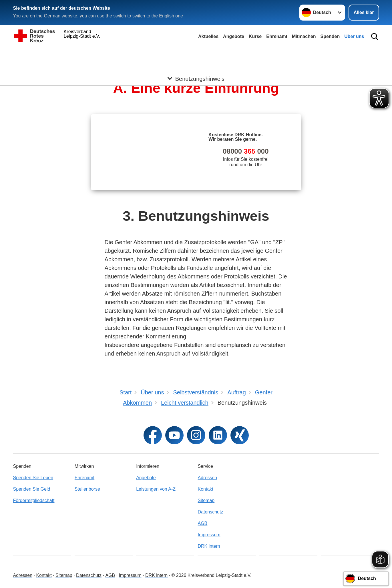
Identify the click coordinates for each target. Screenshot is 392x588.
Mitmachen (304, 36)
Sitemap (206, 500)
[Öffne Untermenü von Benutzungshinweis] (196, 55)
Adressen (207, 478)
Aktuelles (208, 36)
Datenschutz (210, 512)
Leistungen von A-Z (156, 489)
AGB (202, 523)
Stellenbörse (87, 489)
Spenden (330, 36)
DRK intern (209, 546)
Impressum (209, 535)
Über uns (354, 36)
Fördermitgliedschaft (34, 500)
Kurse (255, 36)
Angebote (234, 36)
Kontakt (205, 489)
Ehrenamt (277, 36)
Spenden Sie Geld (32, 489)
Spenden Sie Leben (33, 478)
